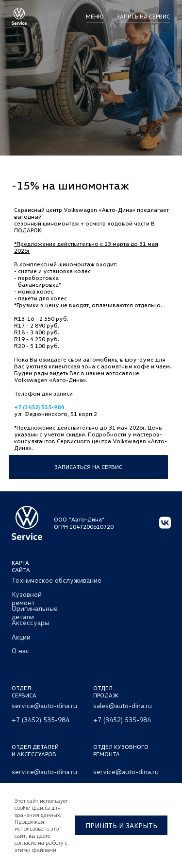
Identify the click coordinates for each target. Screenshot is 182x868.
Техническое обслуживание (57, 580)
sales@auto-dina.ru (123, 705)
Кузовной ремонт (27, 598)
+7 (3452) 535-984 (39, 407)
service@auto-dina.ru (44, 705)
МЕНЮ (95, 16)
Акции (21, 637)
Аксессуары (30, 622)
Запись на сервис (143, 16)
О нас (20, 651)
